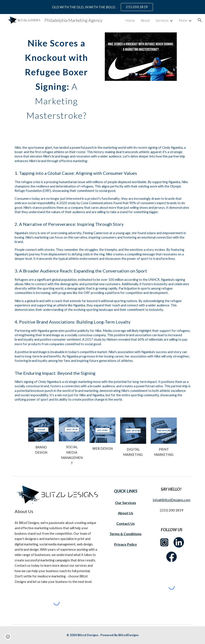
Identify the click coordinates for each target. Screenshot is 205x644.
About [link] (145, 20)
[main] (57, 78)
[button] (200, 20)
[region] (102, 7)
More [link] (183, 20)
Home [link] (130, 20)
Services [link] (162, 20)
